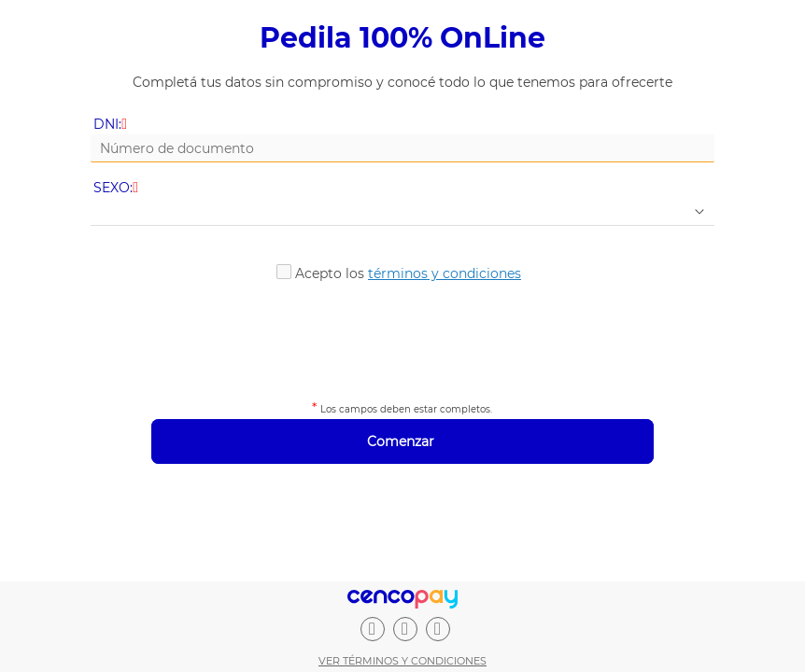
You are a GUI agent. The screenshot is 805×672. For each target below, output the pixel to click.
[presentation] (402, 338)
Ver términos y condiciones (402, 661)
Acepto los (408, 273)
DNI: (112, 125)
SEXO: (117, 188)
